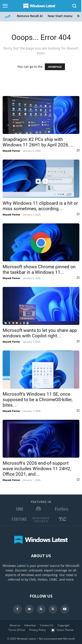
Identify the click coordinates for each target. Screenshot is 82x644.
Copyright (63, 625)
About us (15, 625)
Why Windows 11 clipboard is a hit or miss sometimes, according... (40, 206)
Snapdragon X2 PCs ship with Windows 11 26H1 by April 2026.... (38, 142)
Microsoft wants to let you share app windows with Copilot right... (40, 333)
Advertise (30, 625)
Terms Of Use (17, 630)
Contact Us (47, 625)
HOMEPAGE (55, 67)
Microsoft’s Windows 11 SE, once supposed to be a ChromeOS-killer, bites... (38, 400)
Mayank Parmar (11, 151)
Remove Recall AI (30, 16)
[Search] (75, 6)
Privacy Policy (38, 630)
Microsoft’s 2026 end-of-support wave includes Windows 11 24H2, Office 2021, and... (37, 469)
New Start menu (60, 16)
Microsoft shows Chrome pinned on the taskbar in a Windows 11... (39, 270)
